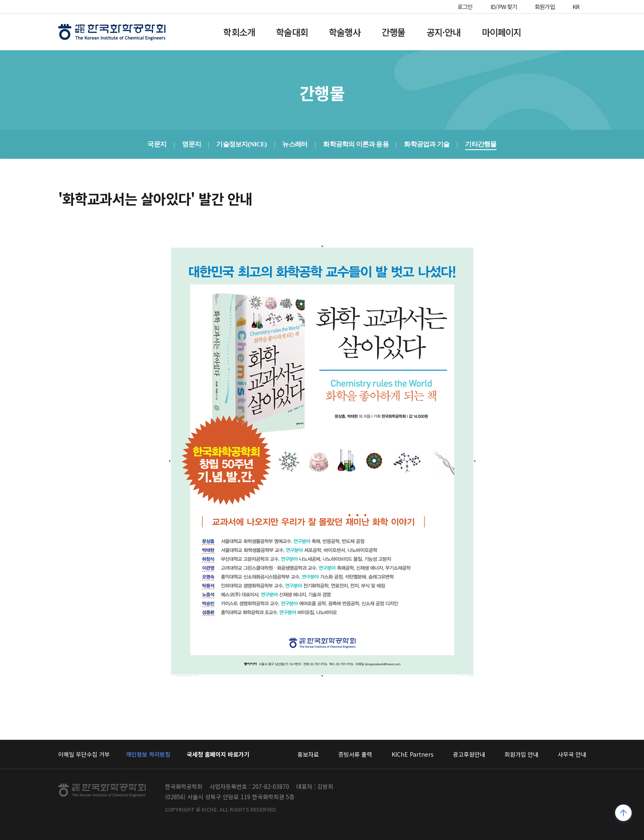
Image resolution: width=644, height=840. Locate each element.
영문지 (191, 144)
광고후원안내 (469, 754)
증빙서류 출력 (355, 754)
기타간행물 (481, 144)
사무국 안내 (572, 754)
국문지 (157, 144)
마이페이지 (502, 32)
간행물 (394, 32)
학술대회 (292, 32)
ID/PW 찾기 (504, 7)
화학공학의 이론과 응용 (356, 144)
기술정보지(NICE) (242, 144)
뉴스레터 (295, 144)
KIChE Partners (413, 754)
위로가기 (624, 814)
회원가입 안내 (521, 754)
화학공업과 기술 (427, 144)
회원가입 (545, 7)
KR (576, 7)
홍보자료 (308, 754)
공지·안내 (444, 32)
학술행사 (345, 32)
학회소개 (239, 32)
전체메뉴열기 (563, 32)
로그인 (465, 7)
